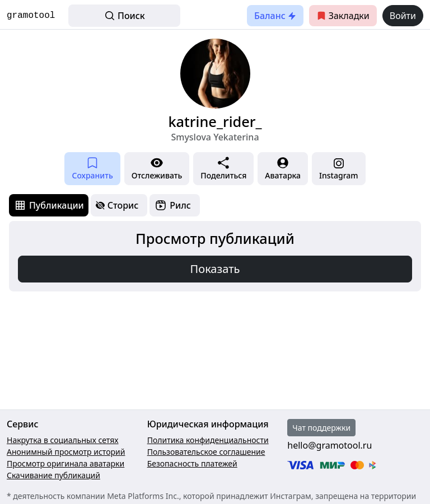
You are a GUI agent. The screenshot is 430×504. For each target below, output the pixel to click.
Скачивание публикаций (53, 475)
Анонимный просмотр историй (66, 452)
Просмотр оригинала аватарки (66, 463)
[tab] (49, 205)
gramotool (31, 16)
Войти (403, 16)
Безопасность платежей (192, 463)
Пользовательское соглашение (206, 452)
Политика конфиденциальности (208, 440)
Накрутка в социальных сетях (63, 440)
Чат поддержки (321, 428)
